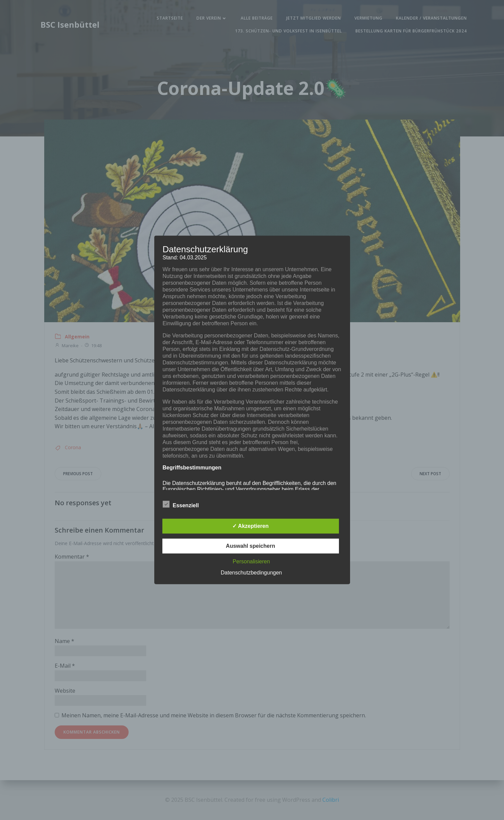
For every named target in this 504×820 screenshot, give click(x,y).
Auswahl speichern (250, 546)
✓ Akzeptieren (250, 526)
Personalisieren (251, 561)
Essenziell (181, 504)
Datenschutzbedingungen (251, 573)
